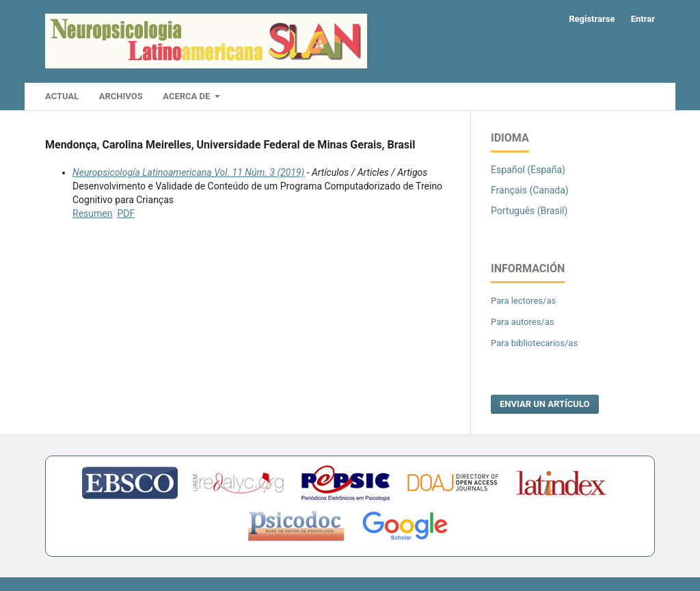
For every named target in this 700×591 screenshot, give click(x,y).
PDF (126, 213)
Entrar (643, 19)
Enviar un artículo (545, 404)
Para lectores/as (523, 301)
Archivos (121, 96)
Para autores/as (523, 322)
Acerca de (187, 96)
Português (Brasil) (529, 211)
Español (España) (528, 170)
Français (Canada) (530, 190)
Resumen (92, 213)
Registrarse (592, 19)
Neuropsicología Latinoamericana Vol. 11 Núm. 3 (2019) (188, 172)
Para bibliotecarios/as (534, 343)
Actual (62, 96)
